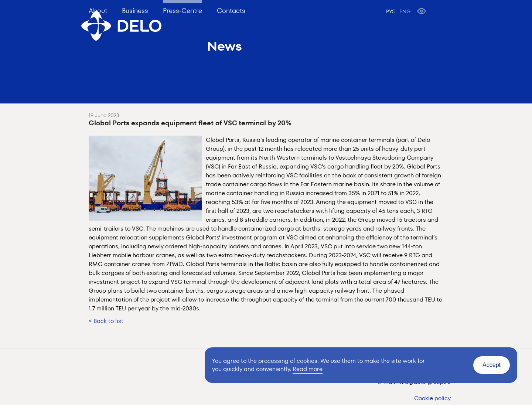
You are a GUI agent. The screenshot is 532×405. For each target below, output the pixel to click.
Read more (308, 369)
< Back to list (106, 321)
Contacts (231, 11)
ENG (405, 11)
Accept (492, 365)
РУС (391, 11)
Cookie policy (432, 398)
